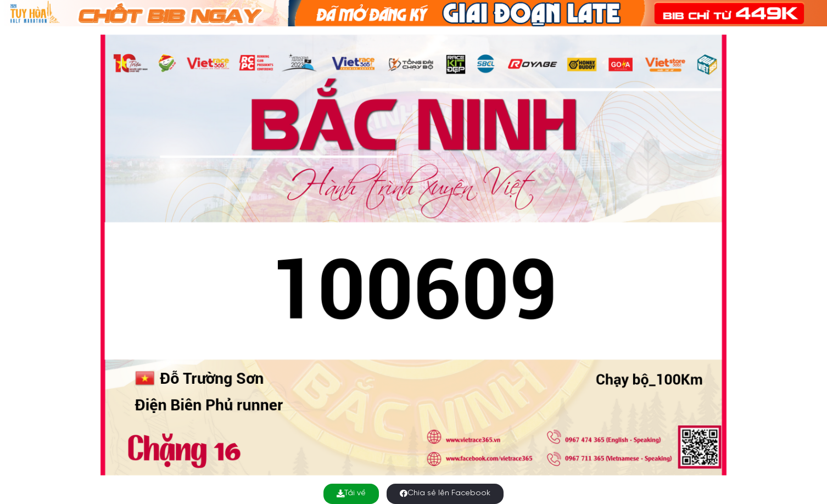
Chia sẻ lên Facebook (445, 493)
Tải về (351, 493)
